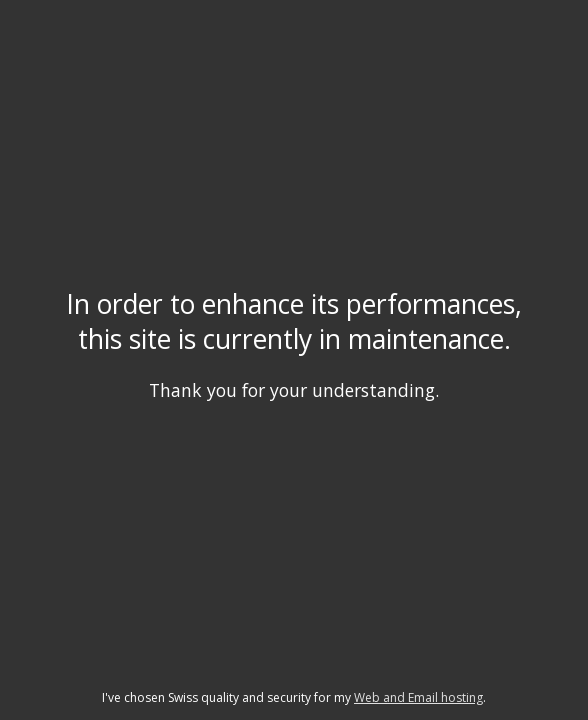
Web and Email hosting (418, 697)
